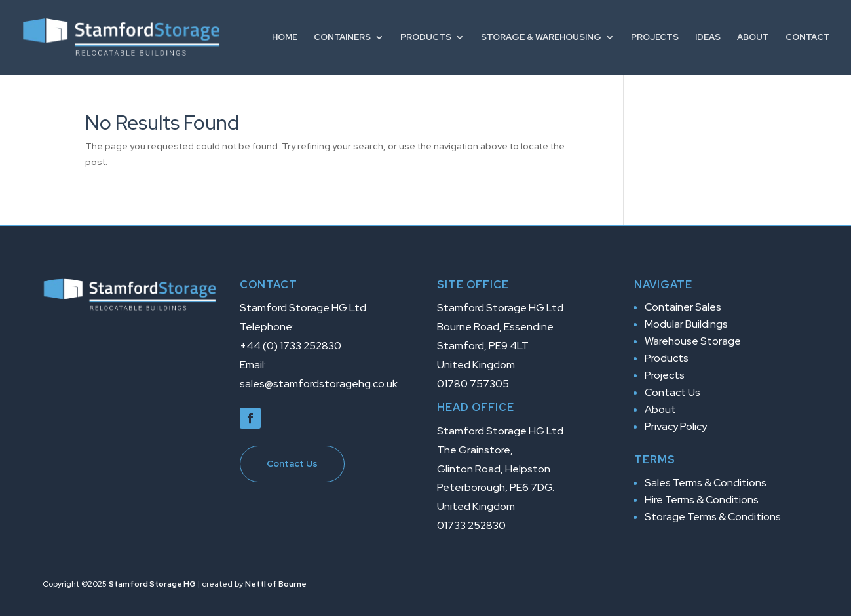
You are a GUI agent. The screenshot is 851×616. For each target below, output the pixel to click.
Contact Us (292, 463)
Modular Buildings (686, 324)
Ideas (708, 38)
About (753, 38)
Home (285, 38)
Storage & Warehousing (541, 38)
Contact (808, 38)
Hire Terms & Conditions (702, 500)
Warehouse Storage (693, 341)
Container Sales (683, 307)
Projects (655, 38)
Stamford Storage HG (152, 584)
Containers (342, 38)
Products (426, 38)
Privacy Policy (676, 426)
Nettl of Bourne (276, 584)
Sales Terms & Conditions (706, 483)
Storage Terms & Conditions (713, 517)
